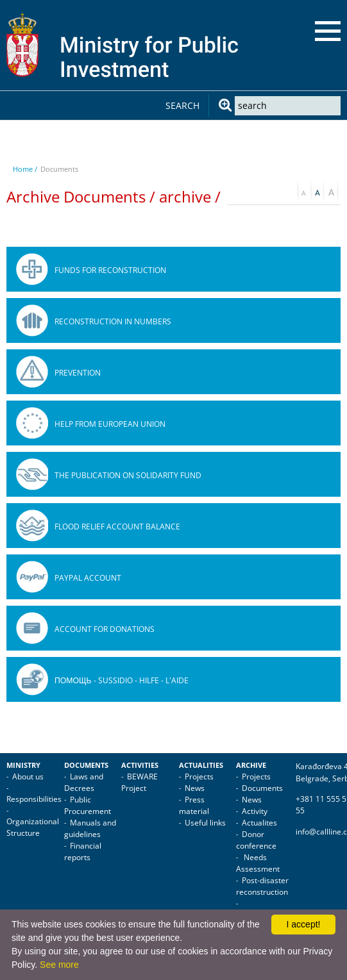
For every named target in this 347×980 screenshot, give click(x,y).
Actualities (201, 765)
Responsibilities (34, 799)
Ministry (23, 765)
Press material (194, 805)
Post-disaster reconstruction (262, 886)
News (195, 788)
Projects (199, 777)
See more (59, 965)
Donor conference (256, 840)
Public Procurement (88, 805)
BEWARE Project (140, 782)
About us (28, 777)
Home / (25, 169)
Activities (140, 765)
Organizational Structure (33, 827)
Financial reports (83, 851)
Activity (255, 811)
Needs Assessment (258, 863)
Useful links (205, 823)
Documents (86, 765)
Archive (251, 765)
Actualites (259, 823)
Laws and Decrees (84, 782)
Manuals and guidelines (90, 828)
